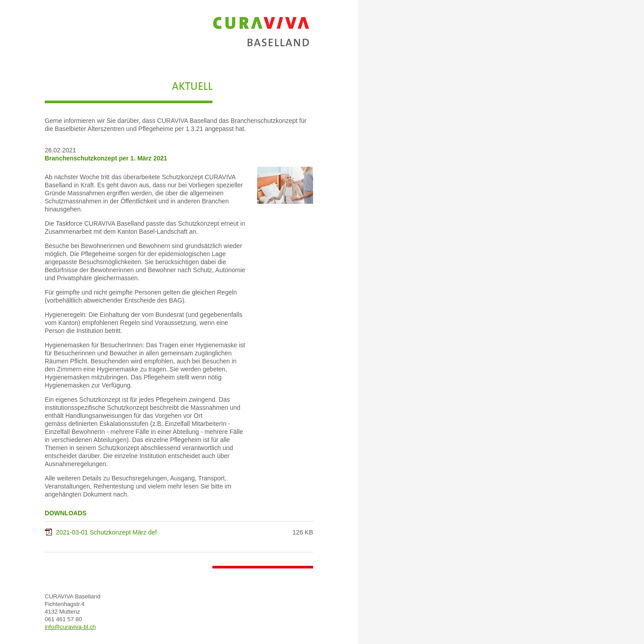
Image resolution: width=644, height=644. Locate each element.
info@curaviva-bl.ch (70, 627)
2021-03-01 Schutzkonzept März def (106, 532)
